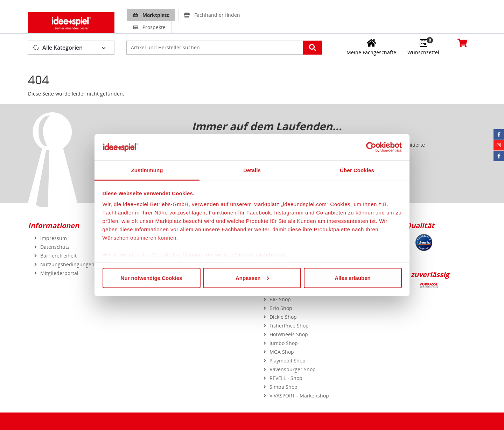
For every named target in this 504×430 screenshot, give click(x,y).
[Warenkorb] (462, 43)
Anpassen (252, 278)
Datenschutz (55, 247)
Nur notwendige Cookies (152, 278)
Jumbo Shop (284, 343)
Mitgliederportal (59, 273)
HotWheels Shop (289, 334)
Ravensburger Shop (293, 369)
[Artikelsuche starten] (313, 48)
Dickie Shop (283, 317)
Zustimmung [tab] (147, 170)
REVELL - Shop (286, 378)
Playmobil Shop (288, 361)
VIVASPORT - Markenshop (299, 396)
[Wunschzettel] (423, 47)
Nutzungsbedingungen (67, 264)
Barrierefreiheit (58, 256)
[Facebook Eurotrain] (499, 156)
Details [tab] (252, 170)
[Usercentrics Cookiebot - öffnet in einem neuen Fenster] (371, 147)
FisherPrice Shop (289, 326)
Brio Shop (281, 308)
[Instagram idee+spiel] (499, 145)
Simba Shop (283, 387)
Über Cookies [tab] (357, 170)
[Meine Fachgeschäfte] (371, 47)
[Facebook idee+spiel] (499, 134)
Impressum (54, 238)
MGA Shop (282, 352)
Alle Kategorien (58, 48)
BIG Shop (280, 299)
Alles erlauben (353, 278)
